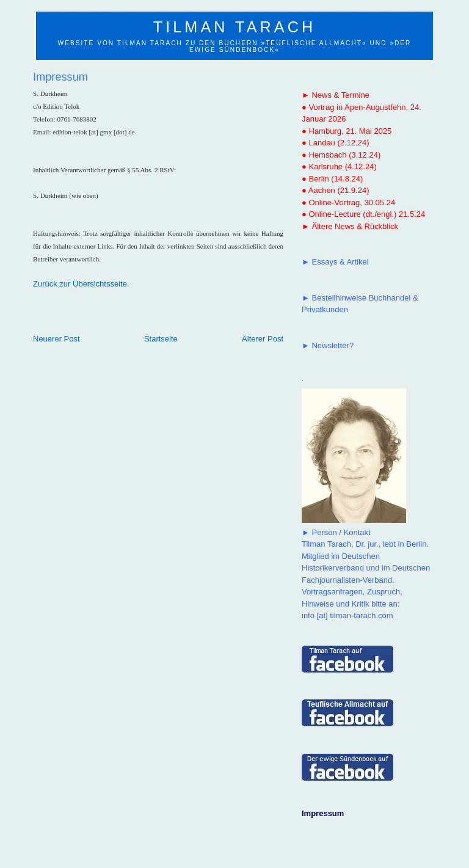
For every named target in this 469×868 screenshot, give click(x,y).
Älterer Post (263, 339)
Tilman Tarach (234, 27)
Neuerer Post (56, 339)
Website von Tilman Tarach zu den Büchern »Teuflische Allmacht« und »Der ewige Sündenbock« (235, 46)
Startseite (161, 339)
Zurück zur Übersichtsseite (80, 284)
